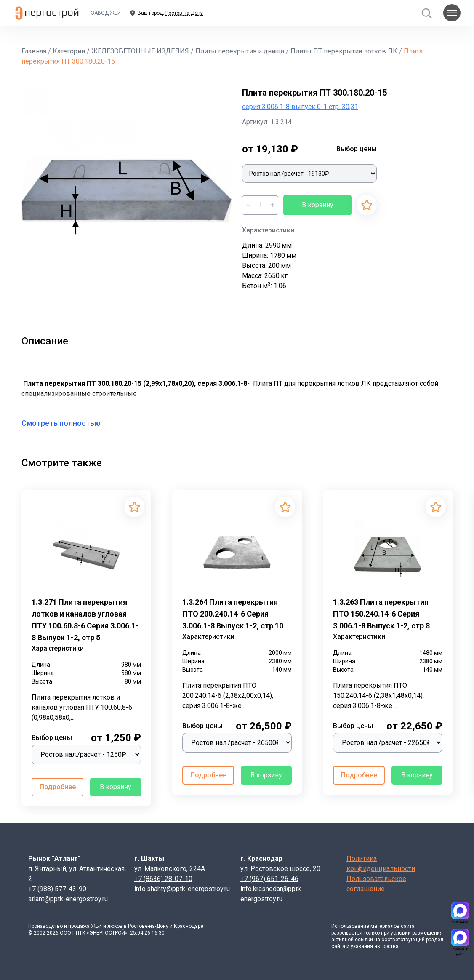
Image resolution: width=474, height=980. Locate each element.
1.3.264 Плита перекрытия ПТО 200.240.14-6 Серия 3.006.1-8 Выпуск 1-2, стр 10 (233, 614)
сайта (408, 926)
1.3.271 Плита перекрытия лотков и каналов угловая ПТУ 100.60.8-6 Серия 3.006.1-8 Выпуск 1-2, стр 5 (85, 620)
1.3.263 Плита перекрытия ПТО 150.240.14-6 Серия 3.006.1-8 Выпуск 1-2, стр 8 (381, 614)
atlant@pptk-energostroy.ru (68, 899)
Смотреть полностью (66, 423)
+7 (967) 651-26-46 (269, 879)
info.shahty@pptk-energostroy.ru (182, 889)
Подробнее (58, 787)
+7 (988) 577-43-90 (57, 889)
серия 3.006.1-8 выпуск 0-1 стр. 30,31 (300, 107)
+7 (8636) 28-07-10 (163, 879)
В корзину (318, 205)
